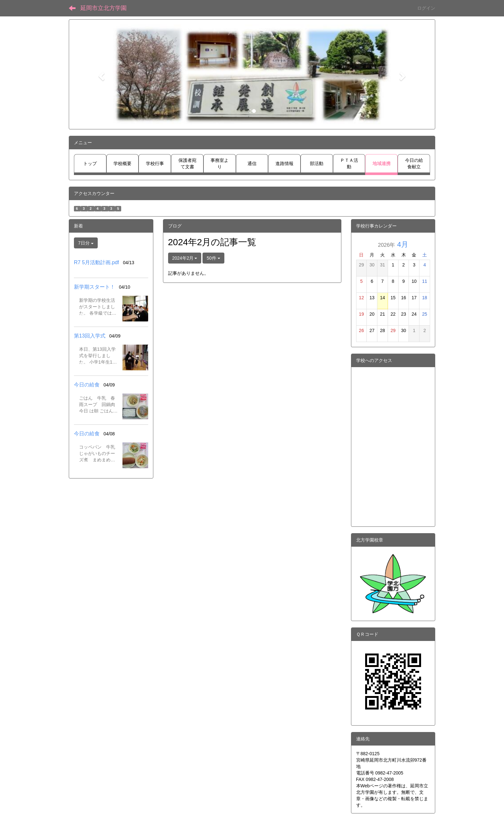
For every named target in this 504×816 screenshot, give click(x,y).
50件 (213, 258)
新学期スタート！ (94, 287)
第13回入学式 (90, 336)
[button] (101, 74)
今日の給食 (87, 385)
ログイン (426, 8)
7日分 (86, 243)
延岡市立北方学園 (104, 8)
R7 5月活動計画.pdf (96, 262)
